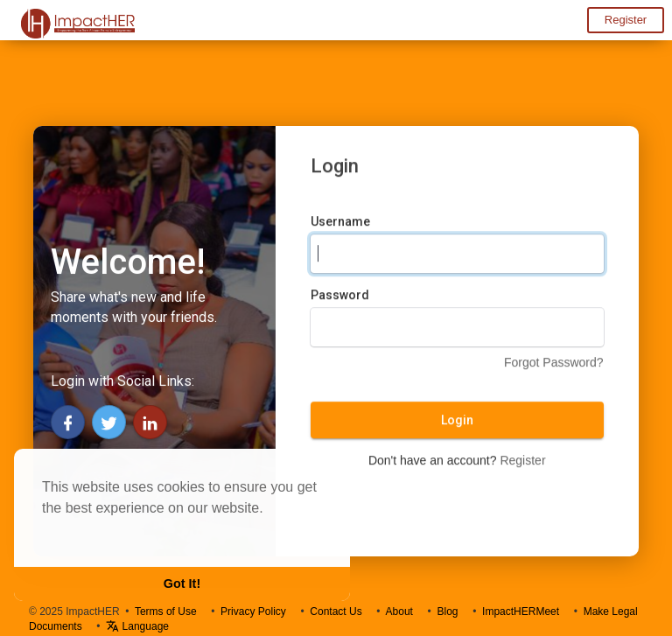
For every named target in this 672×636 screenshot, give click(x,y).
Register (626, 20)
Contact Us (336, 612)
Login (457, 422)
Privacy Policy (253, 612)
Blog (447, 612)
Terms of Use (166, 612)
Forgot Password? (554, 364)
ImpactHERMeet (521, 612)
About (399, 612)
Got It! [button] (182, 584)
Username (340, 223)
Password (340, 297)
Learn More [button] (80, 531)
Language (137, 626)
